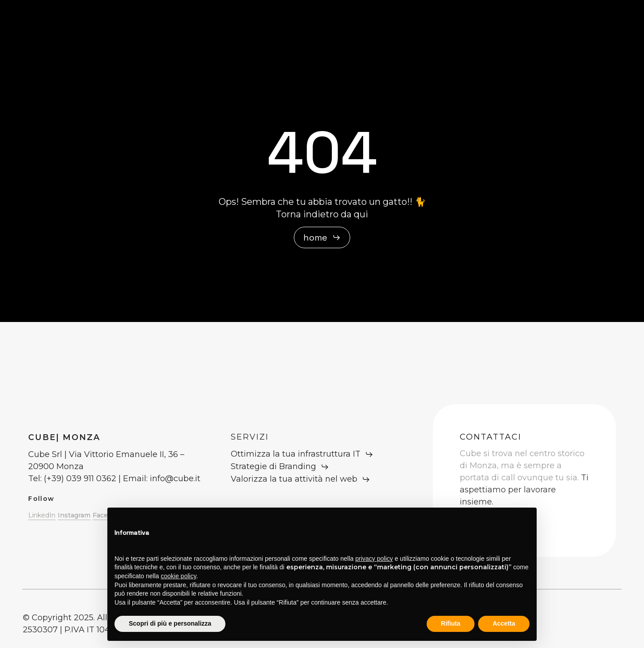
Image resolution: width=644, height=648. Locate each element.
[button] (322, 237)
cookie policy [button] (179, 576)
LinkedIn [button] (42, 515)
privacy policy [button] (374, 559)
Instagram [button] (74, 515)
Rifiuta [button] (451, 623)
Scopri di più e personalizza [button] (170, 623)
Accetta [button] (504, 623)
